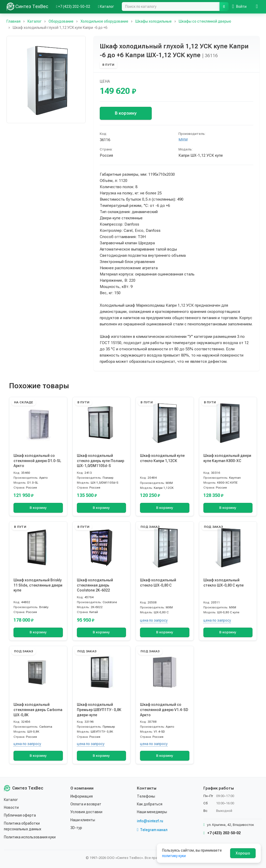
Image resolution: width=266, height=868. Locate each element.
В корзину (126, 113)
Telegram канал (152, 830)
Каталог (11, 800)
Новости (11, 807)
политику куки (174, 856)
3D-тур (76, 828)
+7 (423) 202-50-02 (222, 833)
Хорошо (243, 853)
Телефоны (146, 796)
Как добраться (150, 804)
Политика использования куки (30, 837)
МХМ (183, 140)
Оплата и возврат (86, 804)
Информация (82, 796)
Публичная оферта (20, 815)
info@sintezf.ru (150, 821)
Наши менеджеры (152, 812)
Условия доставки (86, 812)
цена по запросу (154, 620)
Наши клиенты (83, 820)
